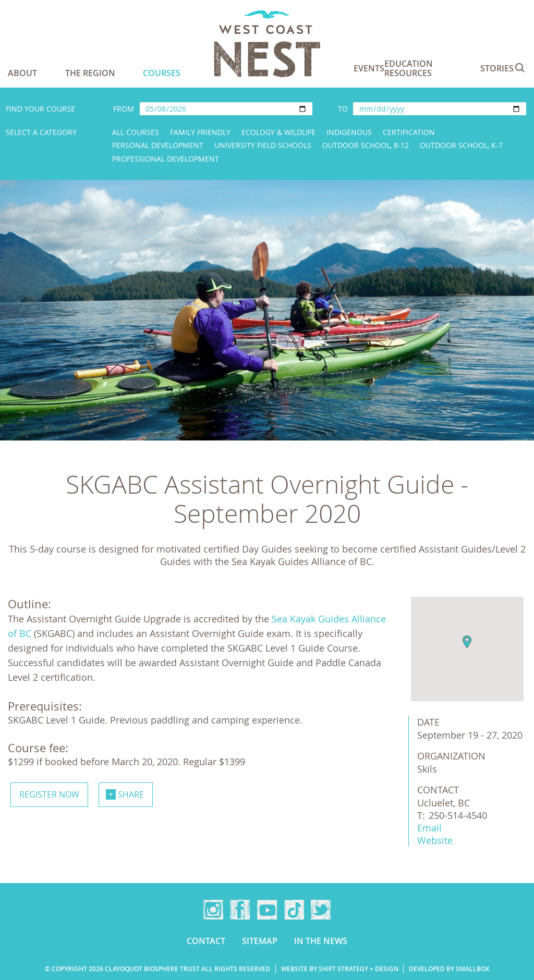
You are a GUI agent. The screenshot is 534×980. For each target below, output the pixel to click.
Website (435, 840)
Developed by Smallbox (449, 969)
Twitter (321, 910)
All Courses (136, 132)
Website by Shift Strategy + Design (340, 969)
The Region (90, 73)
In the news (321, 941)
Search (520, 68)
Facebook (240, 910)
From (124, 109)
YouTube (267, 910)
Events (369, 68)
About (22, 73)
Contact (206, 941)
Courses (162, 73)
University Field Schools (263, 145)
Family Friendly (200, 132)
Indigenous (349, 132)
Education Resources (409, 68)
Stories (497, 68)
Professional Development (166, 159)
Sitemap (260, 941)
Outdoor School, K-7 (461, 145)
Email (429, 828)
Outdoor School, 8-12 (366, 145)
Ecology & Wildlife (278, 132)
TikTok (294, 910)
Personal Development (158, 145)
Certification (409, 132)
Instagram (213, 910)
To (343, 109)
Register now (49, 794)
